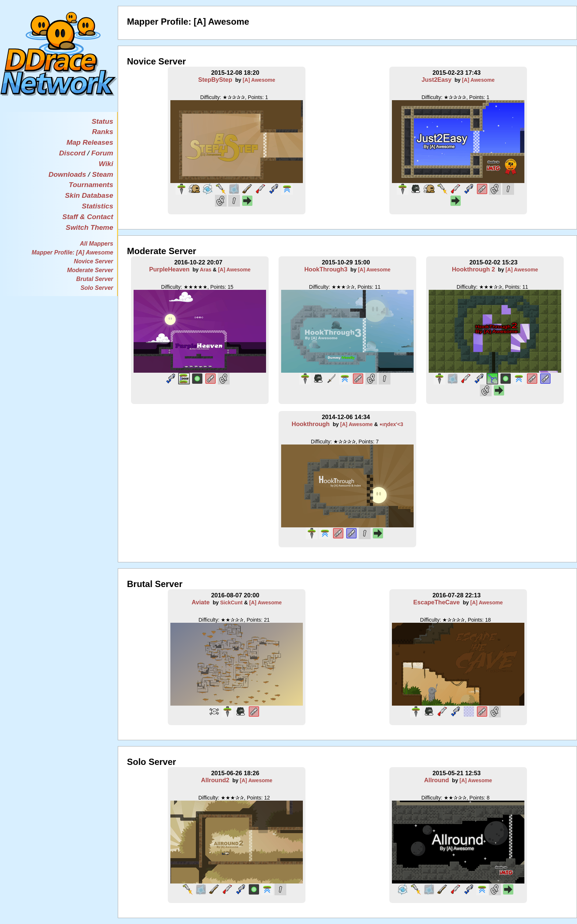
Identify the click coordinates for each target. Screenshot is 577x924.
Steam (103, 174)
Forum (102, 153)
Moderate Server (90, 270)
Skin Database (89, 195)
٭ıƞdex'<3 (391, 424)
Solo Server (97, 288)
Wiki (106, 164)
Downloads (67, 174)
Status (102, 121)
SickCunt (231, 602)
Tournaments (91, 185)
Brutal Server (95, 279)
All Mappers (97, 244)
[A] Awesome (259, 80)
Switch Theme (90, 227)
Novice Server (94, 261)
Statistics (97, 206)
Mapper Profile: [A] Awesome (72, 252)
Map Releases (90, 142)
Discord (72, 153)
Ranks (103, 132)
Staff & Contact (88, 217)
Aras (206, 270)
